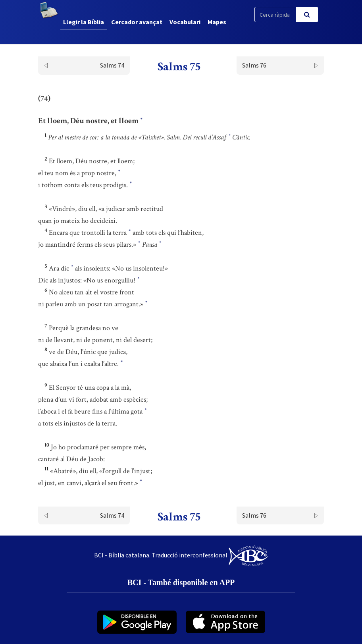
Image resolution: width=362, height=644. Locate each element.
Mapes (217, 22)
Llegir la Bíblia (84, 22)
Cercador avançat (137, 22)
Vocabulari (185, 22)
